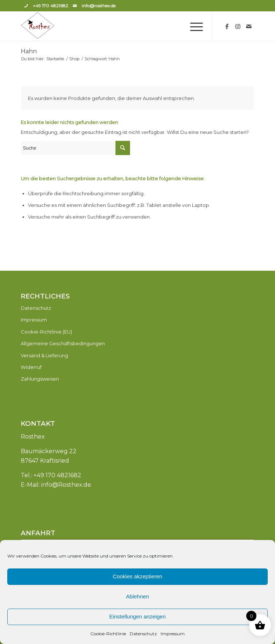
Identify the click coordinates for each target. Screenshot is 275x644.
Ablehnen (137, 596)
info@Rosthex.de (66, 485)
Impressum (173, 634)
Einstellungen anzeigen (137, 616)
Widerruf (31, 367)
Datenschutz (143, 634)
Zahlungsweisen (40, 379)
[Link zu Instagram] (238, 26)
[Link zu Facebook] (227, 26)
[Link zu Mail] (249, 26)
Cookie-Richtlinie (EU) (46, 332)
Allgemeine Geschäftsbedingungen (63, 343)
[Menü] (193, 26)
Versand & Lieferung (44, 355)
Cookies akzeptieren (138, 576)
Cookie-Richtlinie (108, 634)
